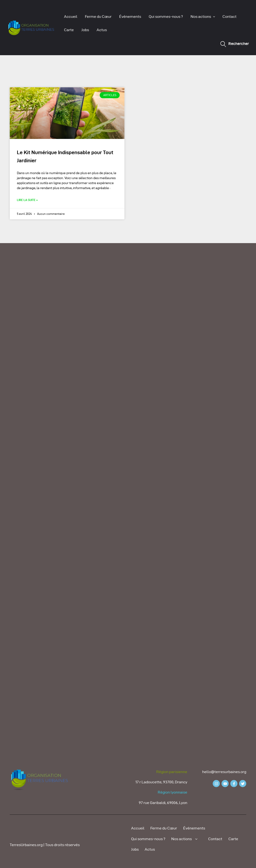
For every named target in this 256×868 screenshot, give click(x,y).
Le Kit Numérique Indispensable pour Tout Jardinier (65, 156)
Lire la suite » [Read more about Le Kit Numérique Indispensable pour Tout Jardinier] (27, 200)
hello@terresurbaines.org (224, 772)
